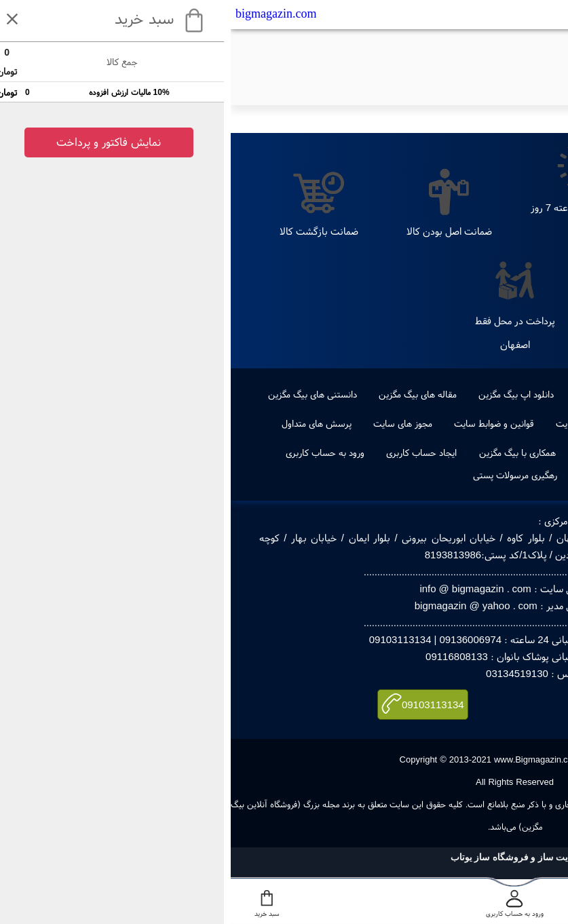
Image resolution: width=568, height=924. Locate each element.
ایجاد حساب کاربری (191, 453)
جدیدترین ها (508, 394)
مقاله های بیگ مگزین (187, 394)
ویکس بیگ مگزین (379, 453)
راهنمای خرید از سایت (365, 423)
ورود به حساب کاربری (94, 453)
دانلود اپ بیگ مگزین (285, 394)
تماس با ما (447, 423)
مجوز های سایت (172, 423)
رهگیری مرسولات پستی (284, 475)
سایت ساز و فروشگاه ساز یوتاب (284, 857)
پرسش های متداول (86, 423)
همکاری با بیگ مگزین (287, 453)
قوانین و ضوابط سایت (263, 423)
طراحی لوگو (366, 394)
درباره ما (503, 423)
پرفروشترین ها (436, 394)
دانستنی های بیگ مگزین (82, 394)
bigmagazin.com (45, 14)
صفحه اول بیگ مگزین (473, 453)
